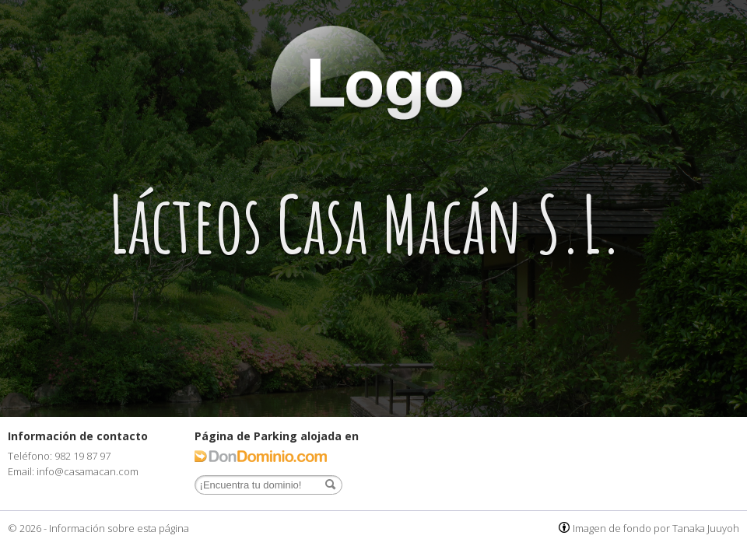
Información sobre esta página (119, 528)
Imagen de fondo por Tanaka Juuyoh (656, 528)
